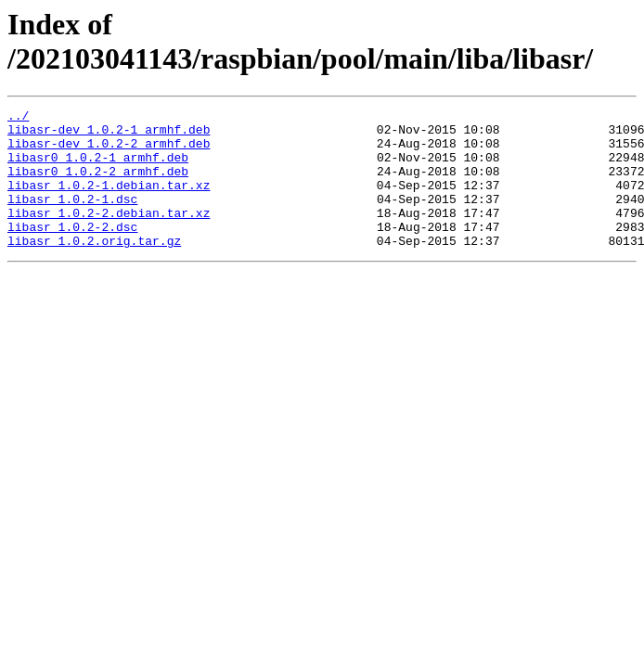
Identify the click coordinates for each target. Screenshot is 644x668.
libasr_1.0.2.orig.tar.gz (94, 268)
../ (18, 118)
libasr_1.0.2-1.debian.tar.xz (109, 201)
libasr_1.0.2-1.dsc (72, 218)
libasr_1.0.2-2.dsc (72, 251)
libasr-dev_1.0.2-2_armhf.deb (109, 151)
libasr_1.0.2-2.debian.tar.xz (109, 235)
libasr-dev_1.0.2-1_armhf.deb (109, 135)
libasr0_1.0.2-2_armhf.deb (98, 185)
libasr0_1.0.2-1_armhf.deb (98, 168)
